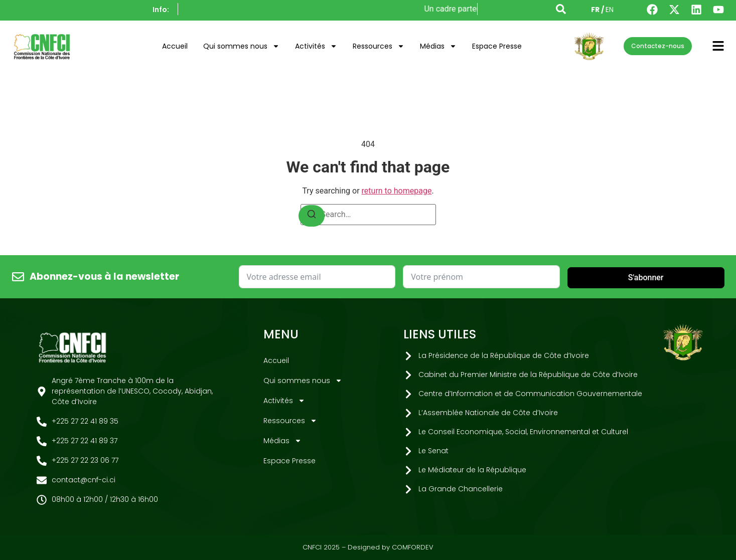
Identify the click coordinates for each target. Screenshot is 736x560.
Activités (316, 46)
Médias (438, 46)
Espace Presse (497, 46)
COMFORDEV (413, 547)
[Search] (312, 216)
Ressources (379, 46)
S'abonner (646, 277)
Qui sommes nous (241, 46)
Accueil (175, 46)
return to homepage (397, 191)
